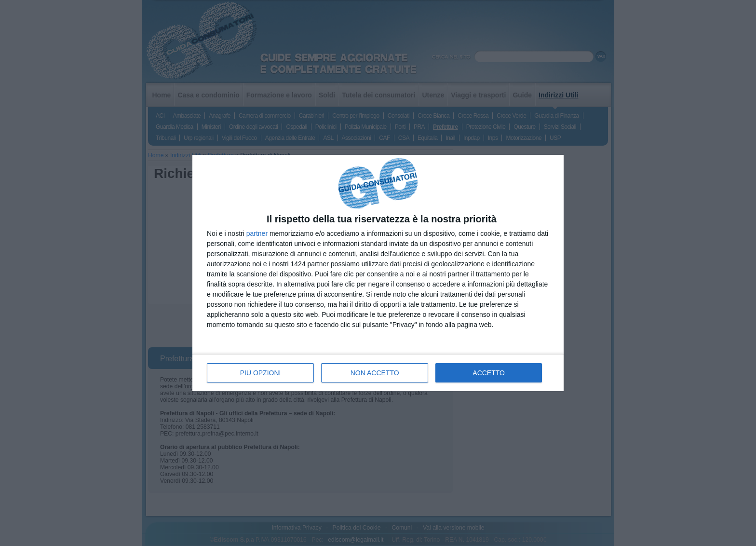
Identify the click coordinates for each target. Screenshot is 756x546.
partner (257, 233)
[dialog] (378, 273)
